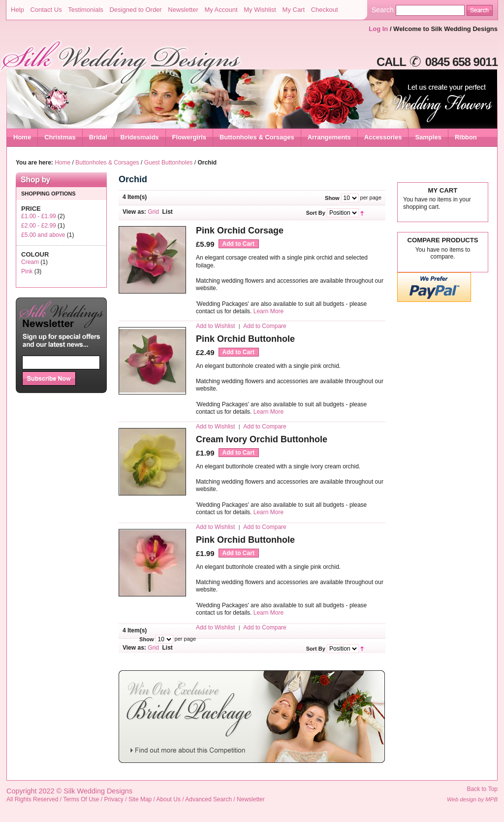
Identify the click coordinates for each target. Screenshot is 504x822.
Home (22, 137)
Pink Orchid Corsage (240, 230)
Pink (27, 271)
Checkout (325, 10)
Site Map (140, 799)
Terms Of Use (81, 799)
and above (43, 235)
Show (332, 198)
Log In (378, 29)
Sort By (316, 213)
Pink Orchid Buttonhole (245, 339)
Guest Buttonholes (169, 163)
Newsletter (183, 10)
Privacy (114, 799)
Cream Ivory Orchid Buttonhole (262, 439)
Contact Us (46, 10)
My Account (221, 10)
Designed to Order (135, 10)
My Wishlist (260, 10)
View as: (134, 212)
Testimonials (86, 10)
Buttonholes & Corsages (107, 163)
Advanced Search (208, 799)
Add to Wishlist (215, 326)
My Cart (294, 10)
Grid (153, 212)
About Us (169, 799)
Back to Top (482, 789)
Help (17, 10)
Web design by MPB (472, 799)
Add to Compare (265, 326)
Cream (30, 262)
